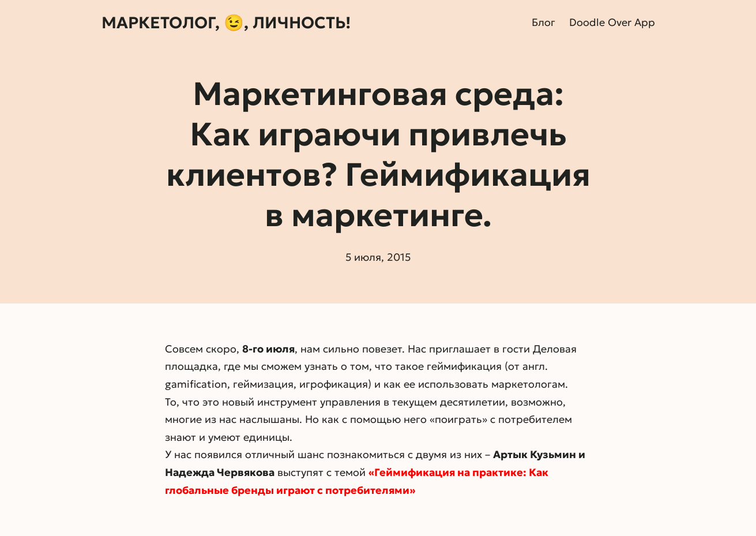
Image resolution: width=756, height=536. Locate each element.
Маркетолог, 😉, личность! (226, 23)
